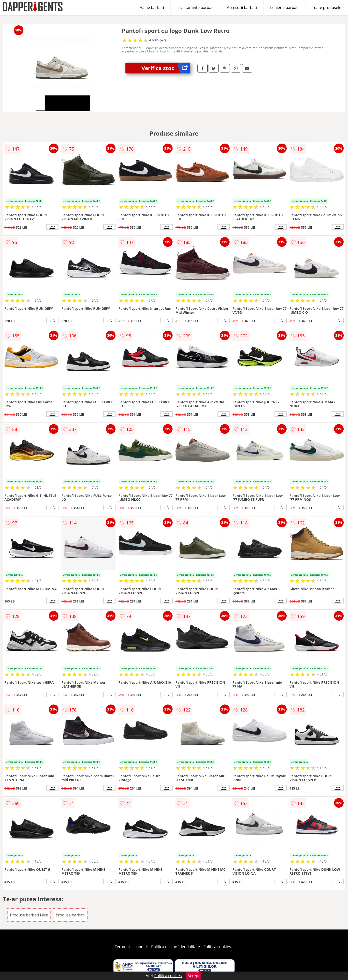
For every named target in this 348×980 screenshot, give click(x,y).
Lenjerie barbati (284, 7)
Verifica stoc (166, 68)
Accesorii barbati (242, 7)
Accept (194, 976)
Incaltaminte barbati (195, 7)
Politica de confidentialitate (176, 947)
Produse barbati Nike (29, 915)
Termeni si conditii (131, 947)
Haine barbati (152, 7)
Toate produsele (327, 7)
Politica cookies (217, 947)
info (52, 227)
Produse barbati (70, 915)
